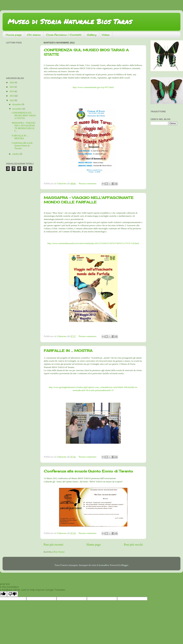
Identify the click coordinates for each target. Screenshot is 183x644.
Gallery (92, 35)
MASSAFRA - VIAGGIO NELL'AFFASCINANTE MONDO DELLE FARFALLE (89, 200)
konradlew (104, 565)
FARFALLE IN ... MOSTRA (68, 351)
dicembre (17, 104)
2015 (12, 87)
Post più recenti (53, 545)
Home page (14, 35)
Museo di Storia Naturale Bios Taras (70, 21)
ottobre (16, 154)
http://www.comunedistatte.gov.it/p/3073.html (93, 87)
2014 (12, 91)
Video (106, 35)
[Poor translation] (12, 594)
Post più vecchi (133, 545)
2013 (12, 96)
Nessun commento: (88, 184)
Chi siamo (34, 35)
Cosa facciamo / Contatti (64, 35)
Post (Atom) (59, 552)
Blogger (125, 565)
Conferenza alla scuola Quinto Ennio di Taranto (88, 471)
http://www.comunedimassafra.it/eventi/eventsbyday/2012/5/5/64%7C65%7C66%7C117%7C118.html (93, 243)
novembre (17, 109)
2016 (12, 83)
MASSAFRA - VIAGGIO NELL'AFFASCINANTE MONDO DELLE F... (24, 127)
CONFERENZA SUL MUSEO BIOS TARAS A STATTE (24, 116)
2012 (12, 100)
